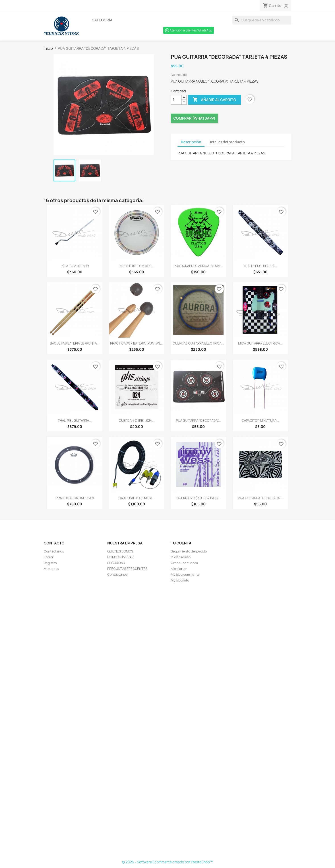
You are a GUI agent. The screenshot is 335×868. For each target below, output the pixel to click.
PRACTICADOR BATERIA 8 (75, 498)
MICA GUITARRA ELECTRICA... (260, 343)
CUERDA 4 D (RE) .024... (137, 421)
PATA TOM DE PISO (75, 266)
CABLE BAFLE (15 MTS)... (136, 498)
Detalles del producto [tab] (227, 142)
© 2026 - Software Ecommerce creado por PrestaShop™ (167, 862)
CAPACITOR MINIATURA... (260, 421)
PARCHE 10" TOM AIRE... (136, 266)
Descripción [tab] (191, 142)
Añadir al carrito (214, 100)
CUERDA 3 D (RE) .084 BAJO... (199, 498)
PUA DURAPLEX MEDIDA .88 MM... (198, 266)
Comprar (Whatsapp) (194, 118)
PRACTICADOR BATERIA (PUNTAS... (136, 343)
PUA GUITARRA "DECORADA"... (198, 421)
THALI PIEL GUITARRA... (260, 266)
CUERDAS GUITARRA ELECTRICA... (198, 343)
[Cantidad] (176, 100)
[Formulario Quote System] (167, 721)
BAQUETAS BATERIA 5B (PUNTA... (75, 343)
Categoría (102, 20)
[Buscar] (262, 20)
